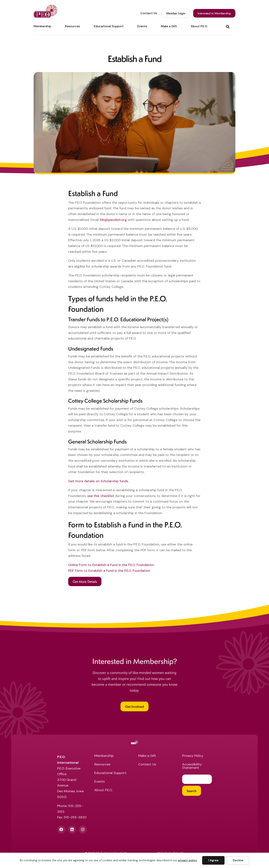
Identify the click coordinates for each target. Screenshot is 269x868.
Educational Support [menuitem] (109, 26)
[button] (228, 26)
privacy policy (187, 860)
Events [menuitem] (142, 26)
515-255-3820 (75, 817)
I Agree (213, 860)
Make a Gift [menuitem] (169, 26)
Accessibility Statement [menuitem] (192, 766)
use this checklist (101, 496)
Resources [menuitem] (72, 26)
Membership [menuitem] (42, 26)
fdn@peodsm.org (113, 220)
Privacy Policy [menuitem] (193, 756)
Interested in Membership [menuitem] (214, 13)
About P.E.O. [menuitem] (199, 26)
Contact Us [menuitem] (149, 13)
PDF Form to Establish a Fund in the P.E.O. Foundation (109, 571)
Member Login (176, 13)
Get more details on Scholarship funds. (98, 481)
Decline (238, 860)
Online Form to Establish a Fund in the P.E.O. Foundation (111, 565)
